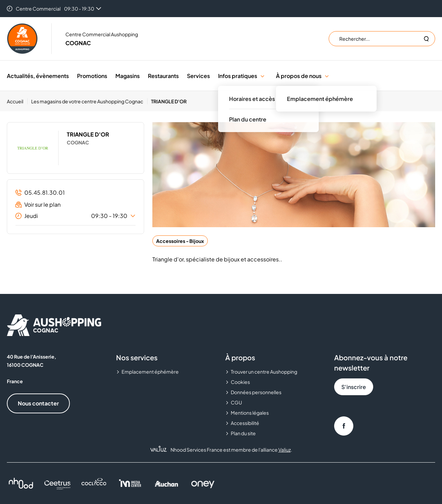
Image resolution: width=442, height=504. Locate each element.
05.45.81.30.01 (40, 192)
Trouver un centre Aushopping (264, 372)
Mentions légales (250, 413)
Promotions (92, 76)
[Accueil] (17, 101)
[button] (262, 76)
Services (198, 76)
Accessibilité (245, 423)
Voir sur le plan (38, 204)
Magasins (128, 76)
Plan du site (243, 433)
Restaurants (163, 76)
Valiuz (285, 450)
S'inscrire (354, 387)
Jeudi (75, 216)
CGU (236, 402)
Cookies (240, 382)
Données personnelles (256, 392)
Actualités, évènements (38, 76)
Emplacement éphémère (150, 372)
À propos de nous (299, 76)
